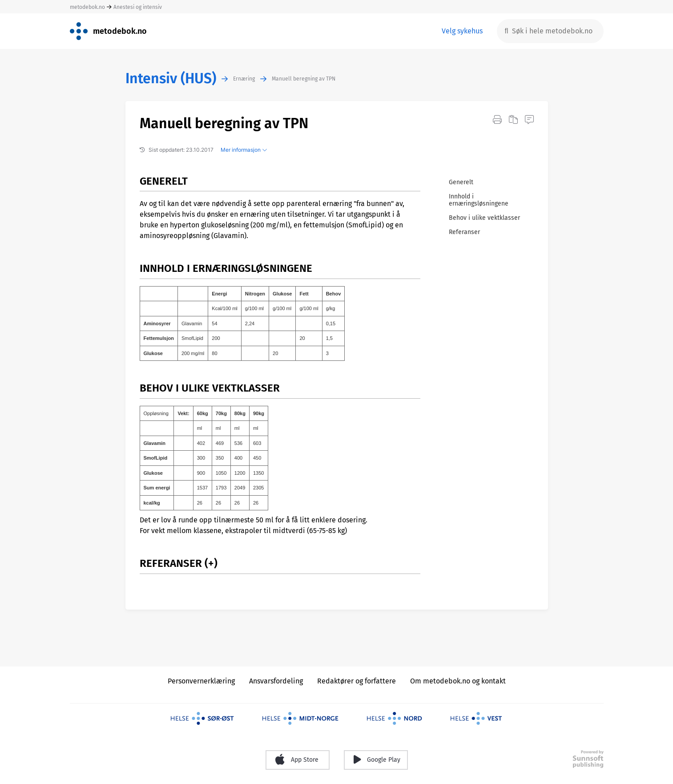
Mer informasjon (244, 150)
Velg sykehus (462, 31)
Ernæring (244, 79)
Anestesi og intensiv (138, 7)
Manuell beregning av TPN (304, 79)
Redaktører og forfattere (357, 681)
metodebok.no (87, 7)
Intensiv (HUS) (171, 79)
